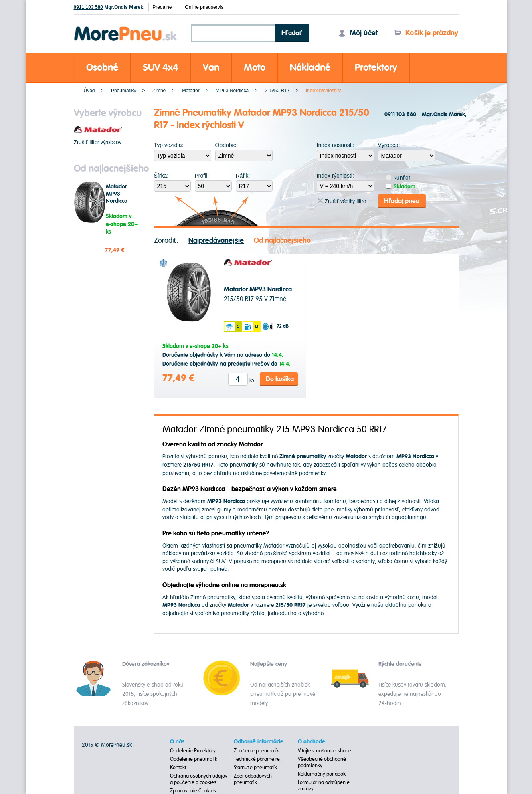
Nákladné (310, 68)
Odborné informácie (259, 742)
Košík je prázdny (426, 33)
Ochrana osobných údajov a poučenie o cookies (199, 779)
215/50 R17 (277, 91)
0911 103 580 (88, 7)
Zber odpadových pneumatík (253, 779)
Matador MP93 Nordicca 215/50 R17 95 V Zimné (123, 201)
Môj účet (358, 33)
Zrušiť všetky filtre (342, 201)
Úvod (89, 91)
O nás (177, 742)
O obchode (312, 742)
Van (211, 68)
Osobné (102, 68)
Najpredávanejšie (216, 241)
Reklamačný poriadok (322, 774)
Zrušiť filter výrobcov (98, 142)
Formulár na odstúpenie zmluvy (324, 786)
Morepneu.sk (126, 28)
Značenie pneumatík (256, 751)
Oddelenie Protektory (193, 751)
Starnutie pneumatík (255, 768)
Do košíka (280, 379)
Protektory (376, 68)
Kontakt (178, 768)
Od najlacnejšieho (282, 241)
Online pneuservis (204, 7)
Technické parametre (257, 759)
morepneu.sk (277, 561)
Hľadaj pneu (402, 201)
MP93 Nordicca (232, 91)
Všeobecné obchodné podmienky (322, 762)
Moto (255, 68)
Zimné (159, 91)
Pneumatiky (124, 91)
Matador (191, 91)
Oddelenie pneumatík (194, 759)
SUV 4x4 (161, 68)
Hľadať (292, 33)
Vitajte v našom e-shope (325, 751)
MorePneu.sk (116, 745)
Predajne (162, 7)
